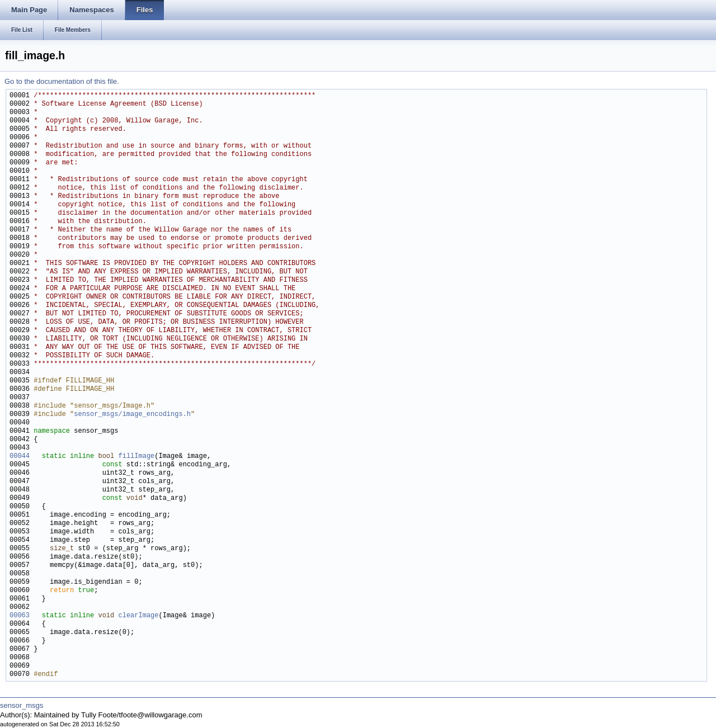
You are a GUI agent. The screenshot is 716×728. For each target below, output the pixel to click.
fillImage (136, 457)
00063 (20, 616)
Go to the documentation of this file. (62, 81)
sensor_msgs (22, 705)
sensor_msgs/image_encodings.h (132, 415)
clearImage (138, 616)
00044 (20, 457)
